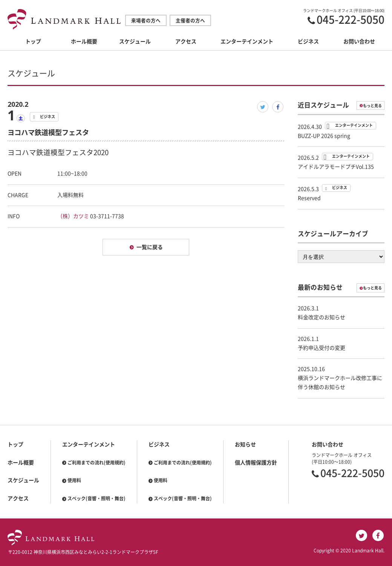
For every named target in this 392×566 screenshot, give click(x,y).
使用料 (74, 480)
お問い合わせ (359, 42)
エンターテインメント (247, 42)
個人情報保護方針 (256, 463)
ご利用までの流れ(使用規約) (96, 463)
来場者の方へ (146, 21)
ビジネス (308, 42)
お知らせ (245, 444)
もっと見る (372, 106)
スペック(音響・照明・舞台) (96, 498)
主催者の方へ (190, 21)
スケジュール (135, 42)
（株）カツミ (73, 216)
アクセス (186, 42)
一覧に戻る (150, 247)
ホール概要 (84, 42)
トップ (33, 42)
